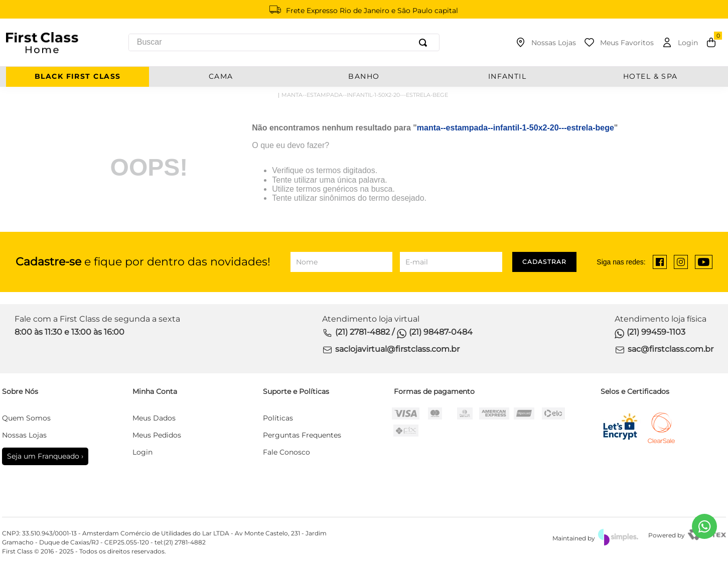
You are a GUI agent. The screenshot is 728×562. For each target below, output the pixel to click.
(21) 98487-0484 (441, 332)
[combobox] (284, 42)
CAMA (221, 77)
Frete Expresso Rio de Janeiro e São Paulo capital (372, 11)
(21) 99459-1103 (656, 332)
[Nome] (341, 262)
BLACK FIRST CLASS (78, 77)
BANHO (364, 77)
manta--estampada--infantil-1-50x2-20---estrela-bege (365, 95)
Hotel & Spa (650, 77)
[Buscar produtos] (425, 42)
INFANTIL (507, 77)
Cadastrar (545, 262)
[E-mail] (451, 262)
